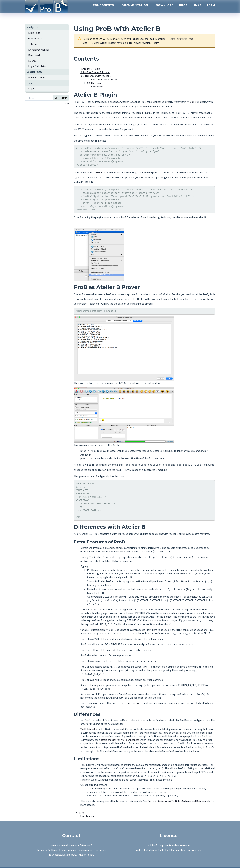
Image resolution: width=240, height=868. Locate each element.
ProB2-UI (100, 171)
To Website (55, 844)
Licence (32, 61)
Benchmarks (35, 55)
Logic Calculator (37, 66)
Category (79, 802)
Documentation (136, 9)
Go (56, 98)
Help (66, 103)
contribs (161, 39)
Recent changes (37, 77)
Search (64, 98)
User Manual (35, 38)
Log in (32, 88)
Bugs (183, 9)
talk (152, 39)
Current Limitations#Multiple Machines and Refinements (179, 790)
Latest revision (118, 43)
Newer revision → (144, 43)
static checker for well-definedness (120, 731)
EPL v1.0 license (171, 839)
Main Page (34, 33)
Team (211, 9)
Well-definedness (90, 720)
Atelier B (192, 102)
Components (105, 9)
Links (197, 9)
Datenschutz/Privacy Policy (78, 844)
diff (85, 43)
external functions (131, 694)
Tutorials (33, 44)
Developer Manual (39, 50)
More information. (191, 839)
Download (165, 9)
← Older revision (98, 43)
